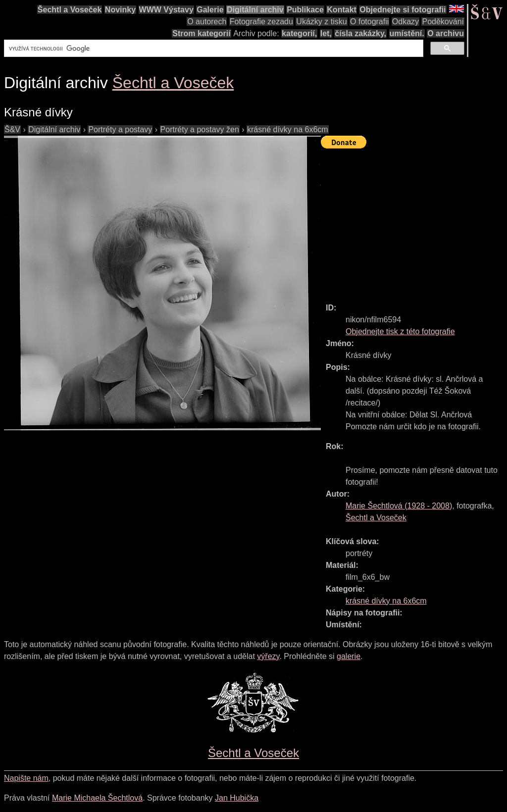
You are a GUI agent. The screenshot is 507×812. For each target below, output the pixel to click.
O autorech (207, 22)
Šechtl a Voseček (70, 10)
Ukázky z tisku (321, 22)
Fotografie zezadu (261, 22)
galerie (349, 656)
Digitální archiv (255, 10)
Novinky (120, 10)
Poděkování (443, 22)
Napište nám (26, 778)
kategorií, (299, 33)
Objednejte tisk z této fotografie (400, 331)
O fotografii (369, 22)
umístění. (407, 33)
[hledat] (213, 49)
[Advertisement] (414, 221)
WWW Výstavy (166, 10)
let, (326, 33)
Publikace (305, 10)
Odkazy (406, 22)
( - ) (399, 506)
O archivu (446, 33)
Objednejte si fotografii (403, 10)
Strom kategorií (201, 33)
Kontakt (342, 10)
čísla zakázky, (360, 33)
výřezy (268, 656)
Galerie (210, 10)
